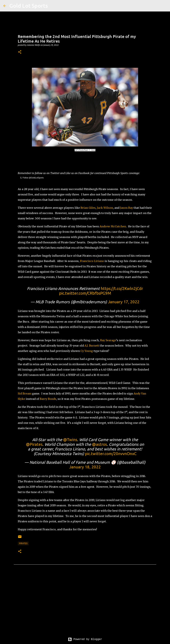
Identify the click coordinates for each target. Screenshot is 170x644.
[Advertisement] (85, 604)
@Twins (70, 440)
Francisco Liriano (92, 261)
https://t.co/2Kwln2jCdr (122, 289)
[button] (20, 52)
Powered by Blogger (85, 639)
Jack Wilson (105, 208)
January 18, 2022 (85, 467)
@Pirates (34, 444)
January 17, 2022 (124, 302)
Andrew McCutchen (113, 226)
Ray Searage (108, 340)
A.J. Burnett (92, 346)
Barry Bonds (48, 399)
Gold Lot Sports (29, 6)
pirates (23, 543)
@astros (99, 444)
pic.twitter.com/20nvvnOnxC (111, 454)
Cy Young (87, 351)
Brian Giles (88, 208)
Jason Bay (127, 208)
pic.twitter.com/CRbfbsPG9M (85, 293)
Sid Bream (25, 393)
